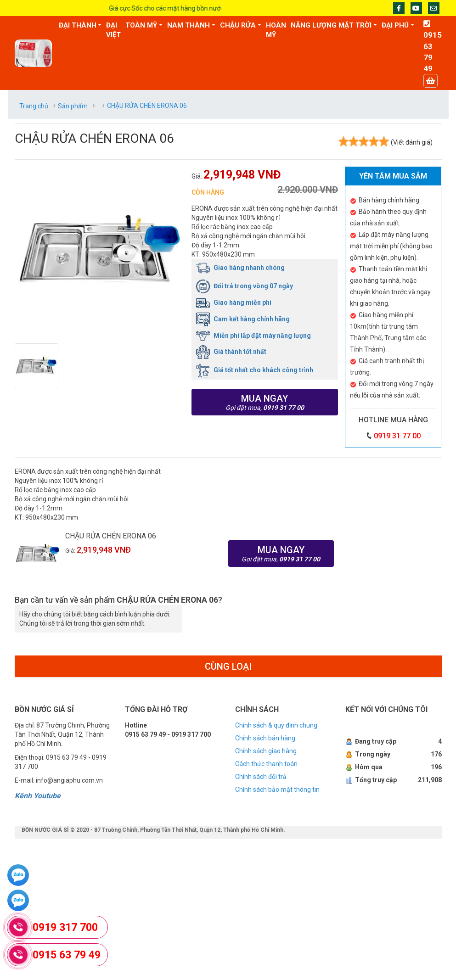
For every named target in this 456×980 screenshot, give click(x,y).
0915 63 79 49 (67, 955)
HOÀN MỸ (276, 30)
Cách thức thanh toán (266, 764)
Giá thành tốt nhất (231, 352)
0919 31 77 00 (397, 436)
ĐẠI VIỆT (113, 30)
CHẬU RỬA (238, 25)
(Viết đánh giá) (412, 142)
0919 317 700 (65, 927)
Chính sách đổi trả (261, 777)
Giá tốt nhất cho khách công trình (255, 370)
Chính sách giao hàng (266, 751)
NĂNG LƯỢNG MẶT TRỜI (331, 25)
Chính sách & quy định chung (276, 725)
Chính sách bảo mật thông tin (277, 790)
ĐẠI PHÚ (395, 25)
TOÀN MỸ (141, 25)
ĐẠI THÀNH (78, 25)
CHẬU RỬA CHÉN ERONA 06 (111, 536)
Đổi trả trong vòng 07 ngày (245, 286)
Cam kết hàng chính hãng (243, 319)
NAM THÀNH (189, 25)
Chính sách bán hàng (265, 738)
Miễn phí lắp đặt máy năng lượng (253, 336)
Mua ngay (265, 402)
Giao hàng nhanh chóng (240, 268)
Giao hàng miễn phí (234, 302)
